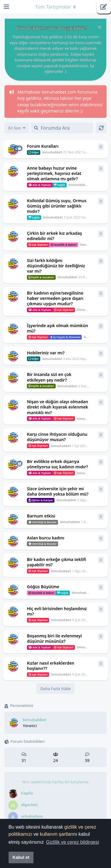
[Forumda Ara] (62, 128)
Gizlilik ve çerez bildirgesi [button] (73, 842)
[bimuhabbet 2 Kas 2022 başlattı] (13, 378)
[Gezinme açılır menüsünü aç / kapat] (56, 7)
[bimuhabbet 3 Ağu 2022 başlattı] (13, 465)
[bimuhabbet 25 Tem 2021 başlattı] (13, 150)
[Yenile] (101, 128)
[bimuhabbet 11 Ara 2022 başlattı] (13, 237)
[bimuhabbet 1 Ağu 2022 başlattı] (13, 519)
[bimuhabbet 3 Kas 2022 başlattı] (13, 296)
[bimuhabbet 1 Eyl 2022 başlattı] (13, 405)
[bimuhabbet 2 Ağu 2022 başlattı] (13, 492)
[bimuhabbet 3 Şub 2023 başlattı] (13, 204)
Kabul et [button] (21, 857)
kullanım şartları (57, 834)
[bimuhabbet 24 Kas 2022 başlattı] (13, 264)
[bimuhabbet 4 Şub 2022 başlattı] (13, 590)
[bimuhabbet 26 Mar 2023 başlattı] (13, 172)
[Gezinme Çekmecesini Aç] (6, 7)
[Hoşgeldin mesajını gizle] (99, 27)
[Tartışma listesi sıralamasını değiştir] (17, 128)
